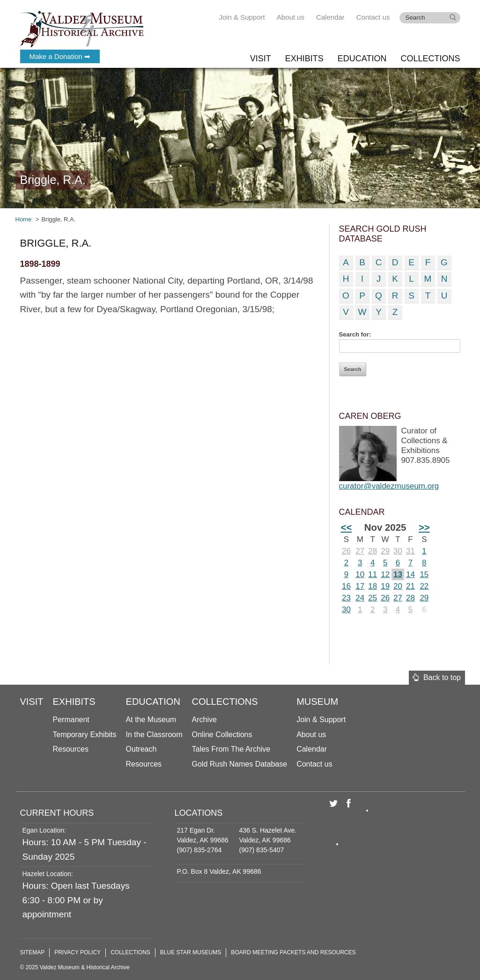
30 (398, 551)
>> (424, 527)
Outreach (141, 749)
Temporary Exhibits (85, 735)
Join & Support (242, 17)
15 (424, 574)
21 (410, 586)
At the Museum (151, 720)
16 (346, 586)
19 (385, 586)
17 (360, 586)
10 (360, 574)
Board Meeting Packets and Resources (293, 952)
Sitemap (33, 952)
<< (347, 527)
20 (398, 586)
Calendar (330, 17)
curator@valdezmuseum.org (389, 486)
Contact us (373, 17)
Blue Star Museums (191, 952)
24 (360, 598)
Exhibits (304, 59)
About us (291, 17)
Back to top (437, 677)
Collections (430, 59)
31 (410, 551)
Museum (317, 702)
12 (385, 574)
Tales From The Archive (231, 749)
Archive (204, 720)
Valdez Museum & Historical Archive (82, 28)
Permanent (71, 720)
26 (346, 551)
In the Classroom (154, 735)
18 (373, 586)
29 (385, 551)
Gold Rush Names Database (240, 764)
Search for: (355, 334)
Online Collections (222, 735)
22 (424, 586)
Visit (261, 59)
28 (373, 551)
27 (360, 551)
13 (398, 574)
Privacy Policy (78, 952)
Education (362, 59)
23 (346, 598)
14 (410, 574)
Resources (71, 749)
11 (373, 574)
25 (373, 598)
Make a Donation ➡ (60, 56)
